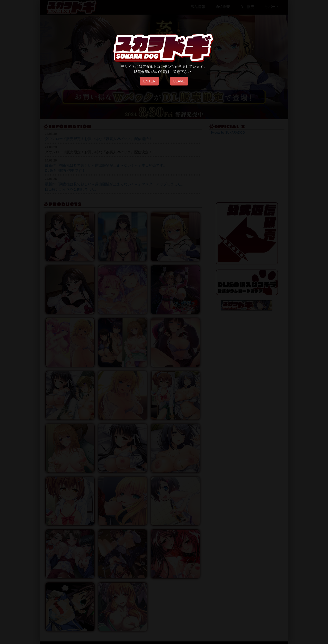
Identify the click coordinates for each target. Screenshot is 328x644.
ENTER (149, 81)
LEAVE (179, 81)
